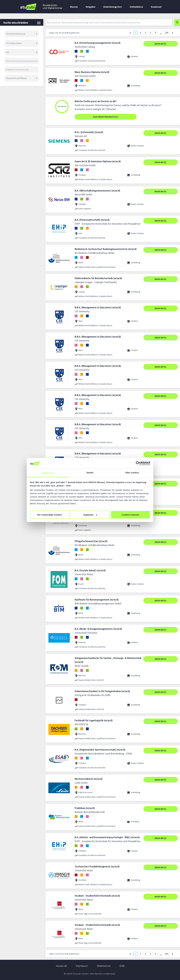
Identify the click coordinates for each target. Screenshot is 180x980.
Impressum (82, 966)
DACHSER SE (81, 724)
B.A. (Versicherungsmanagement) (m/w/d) (98, 43)
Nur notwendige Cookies (50, 515)
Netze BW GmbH (83, 194)
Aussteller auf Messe (22, 78)
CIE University (82, 311)
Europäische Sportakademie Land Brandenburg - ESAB (103, 754)
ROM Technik (82, 666)
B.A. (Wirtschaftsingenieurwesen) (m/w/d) (97, 191)
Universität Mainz (84, 574)
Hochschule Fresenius (86, 633)
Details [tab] (90, 473)
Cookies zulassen (130, 515)
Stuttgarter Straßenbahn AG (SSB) (93, 695)
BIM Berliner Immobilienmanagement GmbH (98, 603)
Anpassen (90, 515)
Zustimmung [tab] (48, 473)
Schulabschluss (22, 43)
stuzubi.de (61, 966)
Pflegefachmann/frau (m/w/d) (91, 541)
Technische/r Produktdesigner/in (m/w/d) (97, 866)
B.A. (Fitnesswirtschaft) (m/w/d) (92, 220)
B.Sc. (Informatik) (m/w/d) (89, 132)
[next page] (161, 34)
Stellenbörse (136, 7)
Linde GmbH (81, 783)
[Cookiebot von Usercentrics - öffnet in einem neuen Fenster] (138, 463)
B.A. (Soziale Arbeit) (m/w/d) (90, 570)
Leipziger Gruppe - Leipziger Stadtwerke (96, 282)
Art (22, 52)
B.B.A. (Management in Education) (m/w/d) (98, 307)
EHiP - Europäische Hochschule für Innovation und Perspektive (108, 224)
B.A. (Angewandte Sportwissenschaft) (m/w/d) (100, 750)
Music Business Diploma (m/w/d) (92, 72)
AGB (122, 966)
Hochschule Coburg (85, 47)
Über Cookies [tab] (132, 473)
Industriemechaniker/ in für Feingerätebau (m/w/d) (102, 691)
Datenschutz (104, 966)
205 (167, 33)
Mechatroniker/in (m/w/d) (89, 779)
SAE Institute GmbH (85, 76)
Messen (74, 7)
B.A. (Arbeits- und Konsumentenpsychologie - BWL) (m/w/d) (107, 837)
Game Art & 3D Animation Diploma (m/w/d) (98, 161)
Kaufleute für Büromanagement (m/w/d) (97, 600)
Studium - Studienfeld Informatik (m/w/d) (97, 896)
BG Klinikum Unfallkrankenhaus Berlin (94, 253)
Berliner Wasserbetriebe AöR (90, 812)
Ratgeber (90, 7)
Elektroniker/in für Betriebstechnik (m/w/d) (98, 278)
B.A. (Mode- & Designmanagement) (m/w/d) (98, 629)
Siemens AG (81, 136)
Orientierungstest (112, 7)
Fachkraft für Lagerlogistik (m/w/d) (94, 720)
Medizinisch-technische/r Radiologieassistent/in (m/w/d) (106, 249)
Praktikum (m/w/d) (85, 808)
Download (156, 7)
